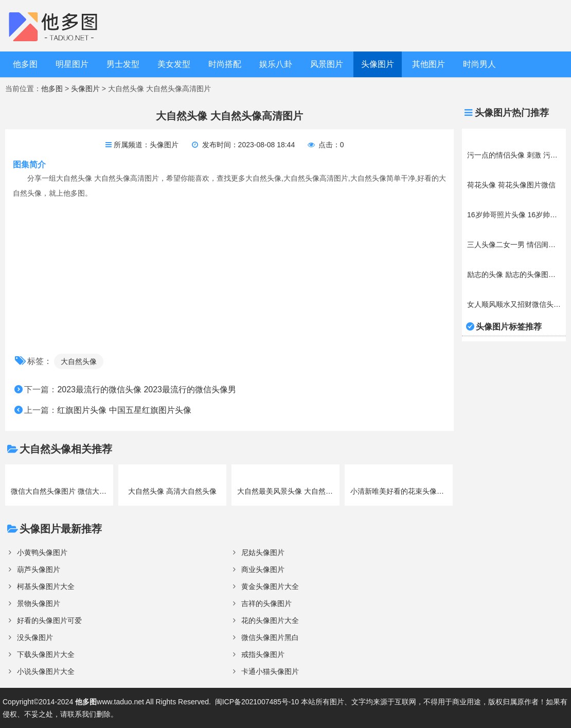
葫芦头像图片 (39, 569)
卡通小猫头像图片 (270, 671)
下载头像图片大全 (46, 654)
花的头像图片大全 (270, 620)
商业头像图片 (263, 569)
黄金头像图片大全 (270, 586)
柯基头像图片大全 (46, 586)
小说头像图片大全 (46, 671)
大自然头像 (79, 361)
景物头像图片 (39, 603)
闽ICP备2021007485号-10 (257, 702)
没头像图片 (35, 637)
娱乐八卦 (276, 64)
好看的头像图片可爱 (49, 620)
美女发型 (174, 64)
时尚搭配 (225, 64)
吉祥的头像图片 (266, 603)
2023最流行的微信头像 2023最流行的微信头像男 (147, 389)
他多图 (25, 64)
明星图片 (72, 64)
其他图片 (429, 64)
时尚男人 (479, 64)
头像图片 (378, 64)
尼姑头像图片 (263, 552)
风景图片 (327, 64)
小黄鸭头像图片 (42, 552)
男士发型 (123, 64)
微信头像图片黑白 (270, 637)
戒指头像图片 (263, 654)
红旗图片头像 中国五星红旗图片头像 (124, 410)
